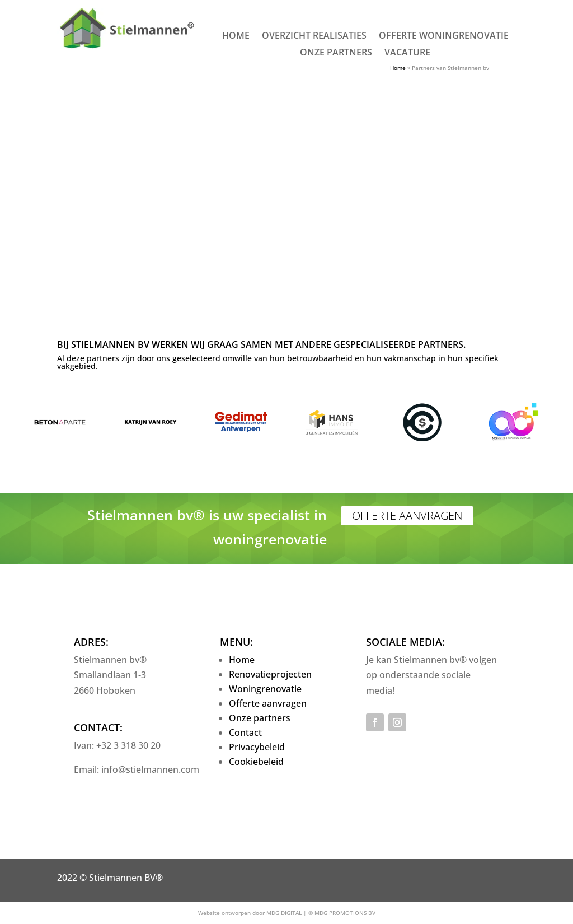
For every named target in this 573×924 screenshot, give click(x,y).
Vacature (407, 53)
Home (236, 36)
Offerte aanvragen (407, 515)
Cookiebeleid (256, 762)
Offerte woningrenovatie (444, 36)
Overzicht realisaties (314, 36)
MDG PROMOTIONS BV (345, 913)
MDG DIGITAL (284, 913)
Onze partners (336, 53)
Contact (245, 732)
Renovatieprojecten (270, 674)
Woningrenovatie (265, 689)
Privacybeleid (257, 747)
